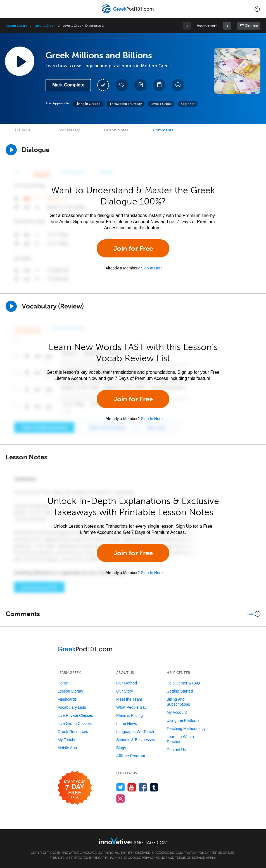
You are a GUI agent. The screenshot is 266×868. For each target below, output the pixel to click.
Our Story (125, 691)
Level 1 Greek (45, 26)
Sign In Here (152, 268)
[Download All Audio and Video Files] (178, 85)
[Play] (11, 306)
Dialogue (23, 130)
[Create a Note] (141, 85)
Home (63, 683)
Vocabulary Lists (72, 707)
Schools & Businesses (136, 740)
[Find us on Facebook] (143, 787)
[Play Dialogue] (11, 150)
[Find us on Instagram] (121, 798)
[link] (227, 26)
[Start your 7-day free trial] (75, 788)
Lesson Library (16, 26)
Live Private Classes (75, 715)
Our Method (127, 683)
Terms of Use (223, 853)
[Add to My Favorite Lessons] (122, 85)
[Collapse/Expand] (133, 614)
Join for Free (133, 248)
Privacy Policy (196, 853)
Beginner (188, 104)
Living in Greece (88, 104)
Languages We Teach (135, 732)
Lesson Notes (116, 130)
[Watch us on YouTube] (132, 787)
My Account (177, 712)
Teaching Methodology (186, 729)
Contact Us (176, 750)
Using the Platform (183, 720)
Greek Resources (73, 732)
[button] (257, 9)
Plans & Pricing (130, 715)
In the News (127, 724)
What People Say (131, 707)
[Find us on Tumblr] (154, 787)
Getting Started (180, 691)
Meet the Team (129, 699)
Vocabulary (70, 130)
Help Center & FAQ (183, 683)
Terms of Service (190, 858)
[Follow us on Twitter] (121, 787)
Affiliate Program (131, 756)
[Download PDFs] (159, 85)
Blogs (121, 748)
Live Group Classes (75, 724)
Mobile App (67, 748)
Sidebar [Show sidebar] (252, 26)
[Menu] (9, 9)
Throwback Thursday (126, 104)
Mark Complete (68, 85)
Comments (163, 130)
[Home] (128, 13)
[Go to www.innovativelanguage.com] (133, 841)
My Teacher (68, 740)
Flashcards (67, 699)
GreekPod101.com (167, 853)
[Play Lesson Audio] (20, 61)
